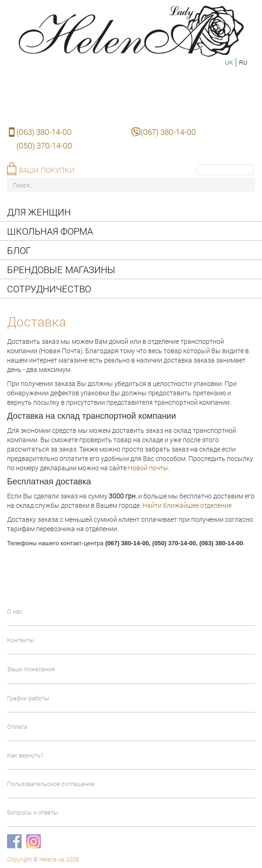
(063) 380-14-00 (44, 132)
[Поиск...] (131, 185)
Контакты (21, 640)
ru (243, 62)
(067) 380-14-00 (168, 132)
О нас (15, 611)
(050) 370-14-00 (44, 145)
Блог (19, 250)
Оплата (17, 727)
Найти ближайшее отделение (187, 505)
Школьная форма (50, 231)
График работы (28, 698)
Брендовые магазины (61, 269)
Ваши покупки (47, 170)
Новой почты (148, 468)
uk (229, 62)
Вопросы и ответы (33, 812)
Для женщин (39, 212)
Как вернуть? (25, 755)
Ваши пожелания (31, 669)
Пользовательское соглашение (51, 784)
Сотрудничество (49, 289)
